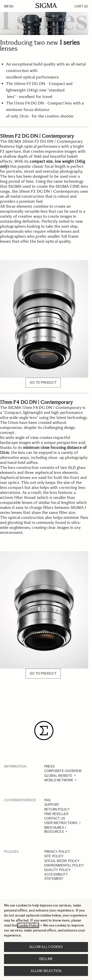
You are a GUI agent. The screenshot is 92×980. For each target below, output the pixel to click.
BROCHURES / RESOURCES (55, 830)
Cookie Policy (28, 925)
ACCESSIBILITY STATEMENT (56, 876)
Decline (46, 959)
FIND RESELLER (56, 814)
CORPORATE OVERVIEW (63, 771)
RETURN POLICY (57, 809)
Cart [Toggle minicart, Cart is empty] (81, 6)
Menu (9, 6)
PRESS (49, 766)
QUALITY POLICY (57, 870)
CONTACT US (55, 818)
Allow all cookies (46, 947)
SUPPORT (52, 805)
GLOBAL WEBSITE (58, 776)
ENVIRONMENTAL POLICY (64, 865)
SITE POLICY (54, 856)
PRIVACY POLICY (57, 852)
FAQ (47, 800)
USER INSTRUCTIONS (61, 823)
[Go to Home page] (46, 5)
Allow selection (46, 971)
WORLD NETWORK (59, 780)
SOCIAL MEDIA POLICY (62, 861)
